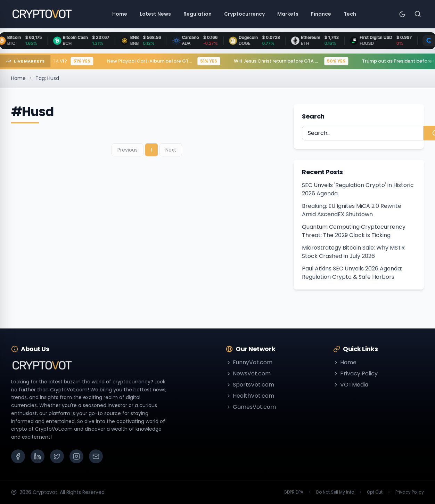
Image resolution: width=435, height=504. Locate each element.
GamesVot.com (251, 407)
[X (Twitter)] (57, 456)
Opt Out (375, 492)
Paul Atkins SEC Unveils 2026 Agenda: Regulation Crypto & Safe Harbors (352, 273)
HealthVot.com (250, 396)
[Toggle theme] (402, 14)
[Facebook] (18, 456)
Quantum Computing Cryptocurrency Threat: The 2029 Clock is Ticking (354, 231)
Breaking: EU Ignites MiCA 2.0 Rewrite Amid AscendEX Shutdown (352, 210)
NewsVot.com (248, 373)
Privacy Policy (355, 373)
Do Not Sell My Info (335, 492)
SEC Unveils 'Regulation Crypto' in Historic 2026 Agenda (358, 189)
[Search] (418, 14)
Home (18, 78)
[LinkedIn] (38, 456)
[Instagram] (76, 456)
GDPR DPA (293, 492)
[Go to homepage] (42, 14)
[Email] (96, 456)
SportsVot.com (250, 385)
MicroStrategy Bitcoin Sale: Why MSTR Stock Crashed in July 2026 (353, 252)
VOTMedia (351, 385)
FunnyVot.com (249, 362)
